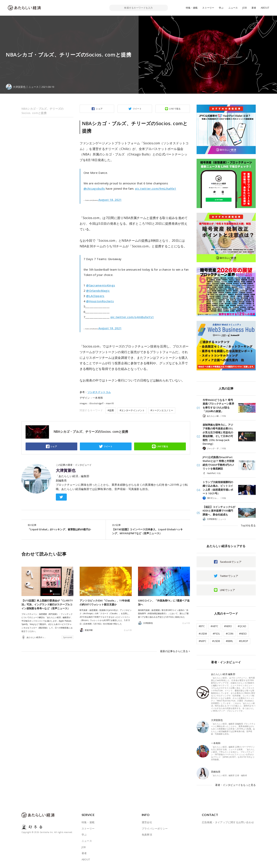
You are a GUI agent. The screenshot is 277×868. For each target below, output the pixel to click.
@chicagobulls (94, 189)
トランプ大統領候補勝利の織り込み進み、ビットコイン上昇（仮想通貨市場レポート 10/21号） (218, 488)
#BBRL (229, 641)
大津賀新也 (66, 470)
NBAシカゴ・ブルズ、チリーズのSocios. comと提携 (43, 111)
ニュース (233, 8)
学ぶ (221, 8)
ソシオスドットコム (99, 392)
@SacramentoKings (101, 285)
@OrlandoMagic (98, 291)
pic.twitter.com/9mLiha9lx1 (156, 189)
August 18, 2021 (110, 200)
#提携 (111, 410)
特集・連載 (192, 8)
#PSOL (216, 634)
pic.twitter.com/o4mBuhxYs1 (132, 317)
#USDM (203, 634)
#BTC (202, 626)
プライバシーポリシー (155, 829)
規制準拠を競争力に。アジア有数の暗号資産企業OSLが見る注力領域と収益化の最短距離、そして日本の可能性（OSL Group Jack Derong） (218, 434)
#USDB (216, 641)
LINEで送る (175, 109)
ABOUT (265, 8)
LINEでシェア (228, 590)
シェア (99, 109)
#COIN (230, 634)
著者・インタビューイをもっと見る (235, 785)
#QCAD (242, 626)
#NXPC (203, 641)
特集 (224, 416)
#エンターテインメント (132, 410)
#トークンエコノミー (162, 410)
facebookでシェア (231, 562)
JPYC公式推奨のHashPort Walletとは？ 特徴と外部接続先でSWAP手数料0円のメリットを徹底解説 (218, 463)
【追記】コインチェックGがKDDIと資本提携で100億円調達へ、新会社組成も (219, 511)
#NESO (243, 634)
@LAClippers (95, 296)
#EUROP (244, 641)
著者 (254, 8)
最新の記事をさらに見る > (175, 651)
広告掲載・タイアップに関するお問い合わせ (228, 822)
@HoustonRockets (100, 301)
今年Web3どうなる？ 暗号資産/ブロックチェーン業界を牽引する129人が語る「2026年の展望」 (218, 406)
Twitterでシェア (229, 576)
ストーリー (208, 8)
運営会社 (147, 822)
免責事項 (147, 835)
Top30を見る (248, 525)
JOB (245, 8)
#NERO (228, 626)
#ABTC (214, 626)
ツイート (137, 109)
